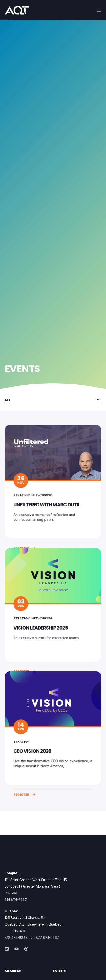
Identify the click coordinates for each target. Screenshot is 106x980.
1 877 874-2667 (46, 937)
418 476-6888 (16, 937)
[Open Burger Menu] (99, 10)
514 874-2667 (16, 900)
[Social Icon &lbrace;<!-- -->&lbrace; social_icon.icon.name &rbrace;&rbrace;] (8, 949)
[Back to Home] (17, 11)
